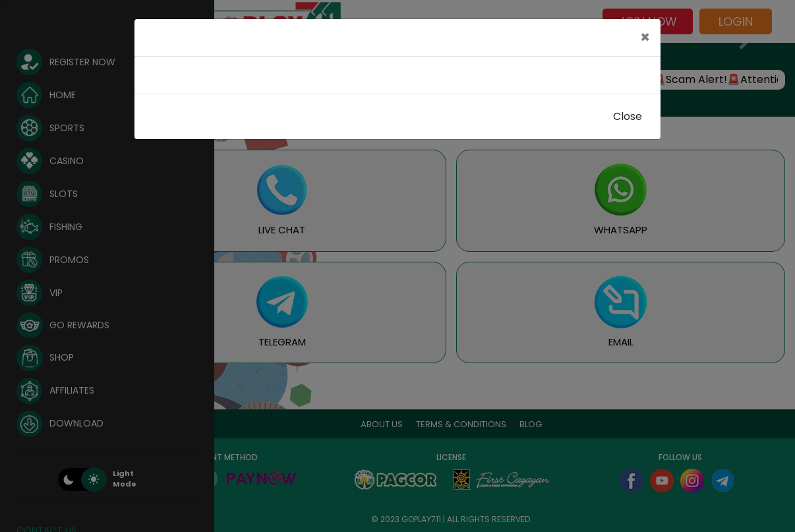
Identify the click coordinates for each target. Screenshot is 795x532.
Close (628, 116)
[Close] (645, 38)
